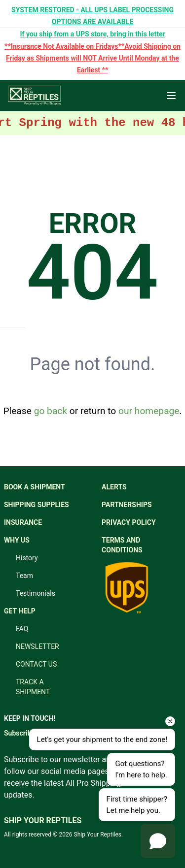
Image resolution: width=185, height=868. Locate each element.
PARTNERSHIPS (127, 505)
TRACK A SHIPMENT (33, 687)
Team (24, 576)
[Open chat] (158, 841)
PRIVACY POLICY (129, 522)
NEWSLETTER (37, 646)
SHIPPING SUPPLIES (37, 505)
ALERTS (114, 487)
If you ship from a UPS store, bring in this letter (92, 34)
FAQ (22, 629)
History (27, 558)
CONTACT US (36, 664)
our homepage (149, 411)
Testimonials (36, 593)
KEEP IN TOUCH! (30, 718)
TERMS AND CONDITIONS (122, 545)
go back (51, 411)
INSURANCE (23, 522)
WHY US (17, 540)
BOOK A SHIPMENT (35, 487)
